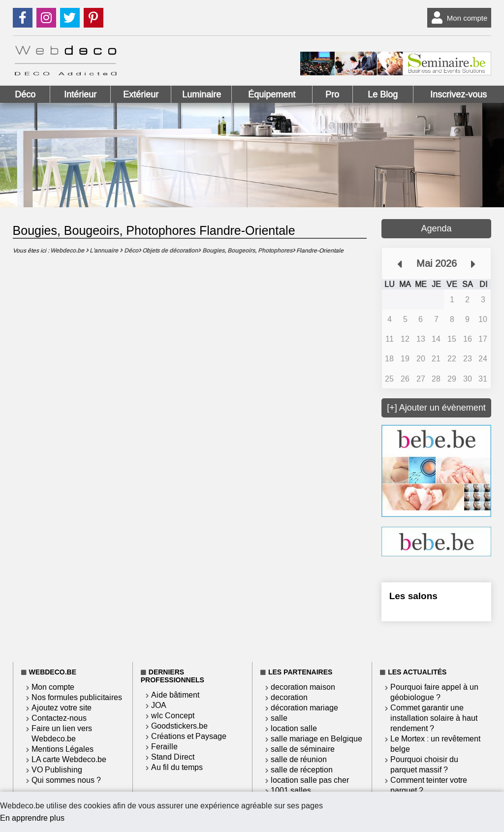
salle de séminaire (303, 749)
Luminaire (202, 95)
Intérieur (80, 95)
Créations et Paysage (189, 736)
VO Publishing (57, 770)
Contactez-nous (59, 718)
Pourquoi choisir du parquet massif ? (424, 765)
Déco (25, 95)
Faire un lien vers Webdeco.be (62, 734)
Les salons (413, 596)
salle (279, 718)
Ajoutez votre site (62, 708)
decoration (289, 697)
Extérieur (141, 95)
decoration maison (303, 687)
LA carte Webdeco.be (69, 759)
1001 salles (291, 790)
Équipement (272, 95)
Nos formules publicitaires (77, 697)
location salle (294, 728)
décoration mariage (304, 708)
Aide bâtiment (175, 695)
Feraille (164, 747)
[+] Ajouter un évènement (436, 408)
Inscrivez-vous (458, 95)
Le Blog (383, 95)
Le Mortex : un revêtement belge (435, 744)
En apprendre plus (32, 818)
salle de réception (302, 770)
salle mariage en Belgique (316, 739)
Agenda (436, 228)
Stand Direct (173, 757)
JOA (159, 705)
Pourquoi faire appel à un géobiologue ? (434, 692)
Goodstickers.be (179, 726)
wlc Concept (173, 716)
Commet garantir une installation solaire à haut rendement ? (434, 718)
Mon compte (457, 18)
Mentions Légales (63, 749)
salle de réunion (299, 759)
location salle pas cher (310, 780)
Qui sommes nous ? (66, 780)
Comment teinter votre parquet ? (429, 785)
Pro (332, 95)
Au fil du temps (177, 767)
